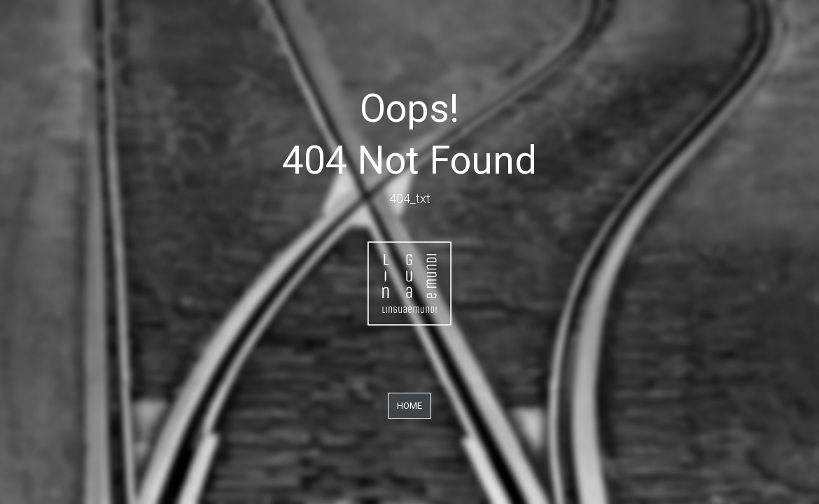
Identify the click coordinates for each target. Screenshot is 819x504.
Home (409, 406)
